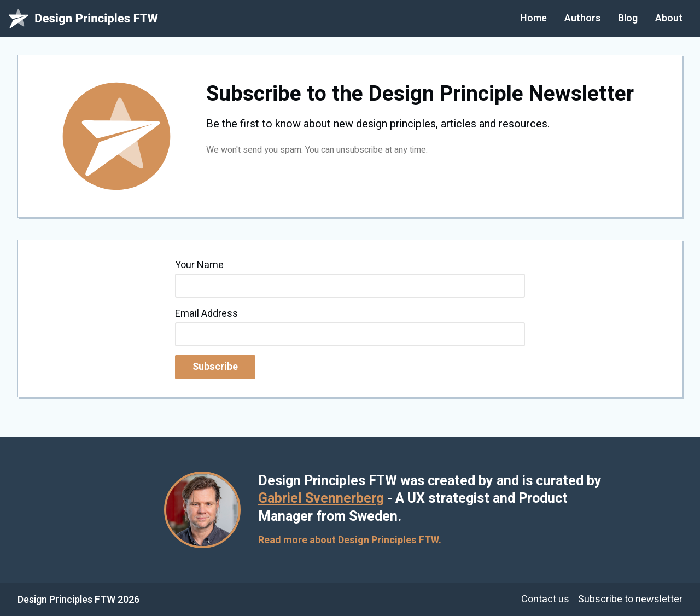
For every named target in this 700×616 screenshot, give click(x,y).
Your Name (199, 265)
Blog (628, 18)
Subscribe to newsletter (630, 599)
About (669, 18)
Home (533, 18)
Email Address (206, 314)
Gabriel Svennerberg (321, 499)
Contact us (545, 599)
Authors (582, 18)
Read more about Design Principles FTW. (350, 540)
